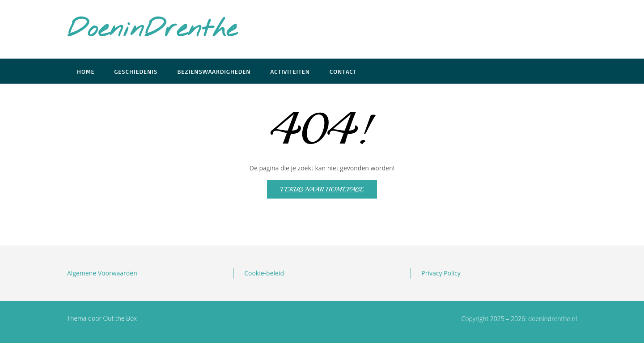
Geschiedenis (136, 71)
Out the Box (120, 318)
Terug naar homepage (322, 189)
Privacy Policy (441, 273)
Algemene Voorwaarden (102, 273)
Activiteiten (290, 71)
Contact (343, 71)
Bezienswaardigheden (214, 71)
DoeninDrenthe (152, 30)
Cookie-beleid (264, 273)
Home (86, 71)
